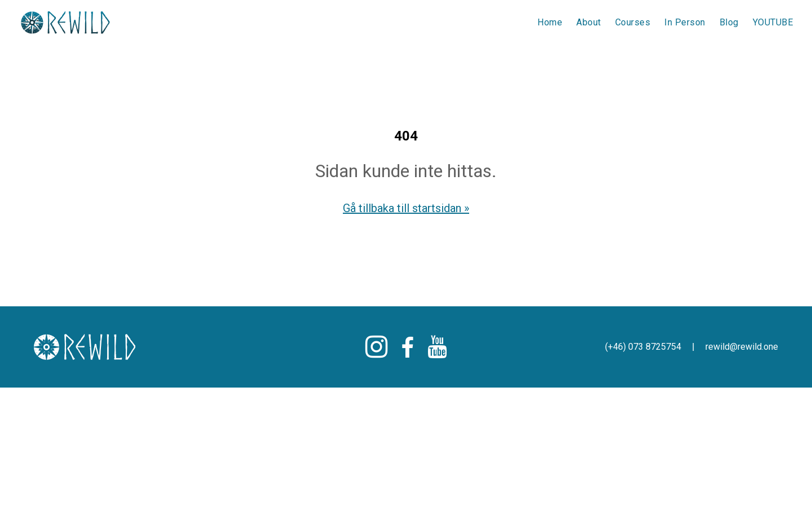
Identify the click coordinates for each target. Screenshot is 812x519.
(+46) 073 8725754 (644, 347)
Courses (633, 22)
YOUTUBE (773, 22)
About (589, 22)
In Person (685, 22)
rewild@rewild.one (742, 347)
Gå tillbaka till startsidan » (406, 208)
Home (550, 22)
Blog (729, 22)
